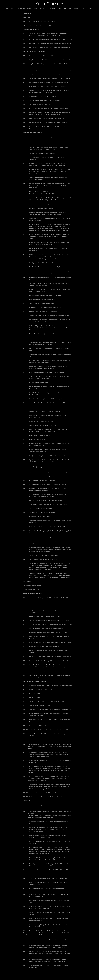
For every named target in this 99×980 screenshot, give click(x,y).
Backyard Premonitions (55, 8)
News (91, 8)
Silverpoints (43, 8)
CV (65, 8)
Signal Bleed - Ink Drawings (24, 8)
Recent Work (10, 8)
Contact (84, 8)
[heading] (49, 4)
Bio (70, 8)
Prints (35, 8)
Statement (76, 8)
